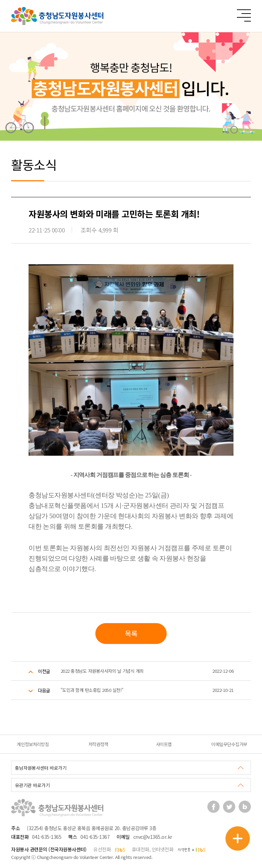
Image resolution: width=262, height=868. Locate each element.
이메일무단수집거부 (229, 744)
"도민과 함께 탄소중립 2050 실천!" (92, 690)
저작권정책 (98, 744)
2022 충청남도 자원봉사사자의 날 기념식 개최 (102, 671)
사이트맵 (164, 744)
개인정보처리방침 (33, 744)
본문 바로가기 (0, 0)
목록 (131, 633)
